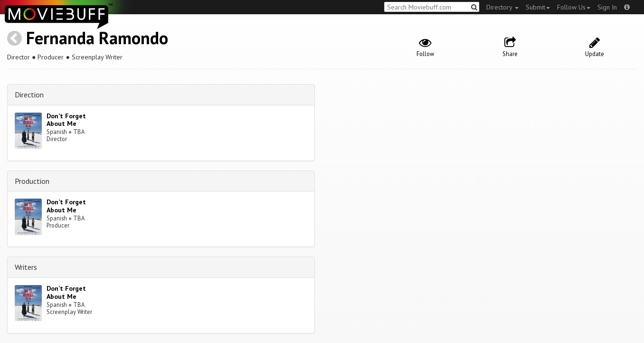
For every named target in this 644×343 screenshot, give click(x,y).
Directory (502, 7)
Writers (26, 267)
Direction (29, 95)
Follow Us (574, 7)
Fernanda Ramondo (97, 38)
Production (32, 181)
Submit (538, 7)
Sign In (607, 7)
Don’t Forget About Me (66, 120)
